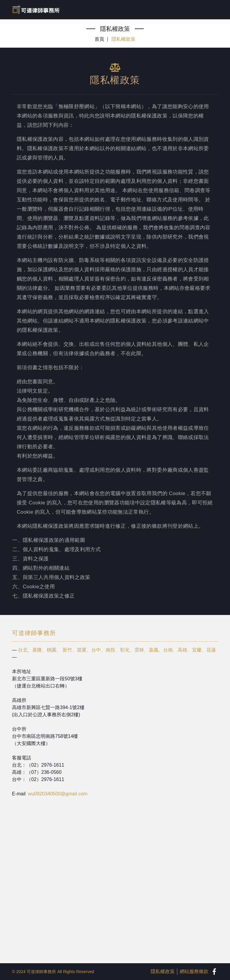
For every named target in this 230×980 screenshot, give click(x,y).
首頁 (99, 39)
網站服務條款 (194, 971)
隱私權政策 (123, 39)
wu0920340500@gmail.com (58, 794)
